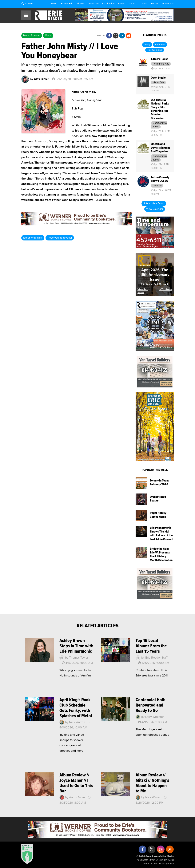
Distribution (108, 4)
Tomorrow (160, 45)
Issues (122, 4)
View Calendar (155, 209)
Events (155, 4)
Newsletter (168, 4)
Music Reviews (32, 36)
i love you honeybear (60, 238)
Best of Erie (67, 4)
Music (48, 36)
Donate (53, 4)
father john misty (33, 238)
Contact (143, 4)
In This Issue (165, 289)
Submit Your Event (154, 204)
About (132, 4)
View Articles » (161, 348)
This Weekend (155, 50)
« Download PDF (149, 345)
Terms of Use (150, 864)
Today (147, 45)
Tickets (81, 4)
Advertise (93, 4)
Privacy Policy (166, 864)
